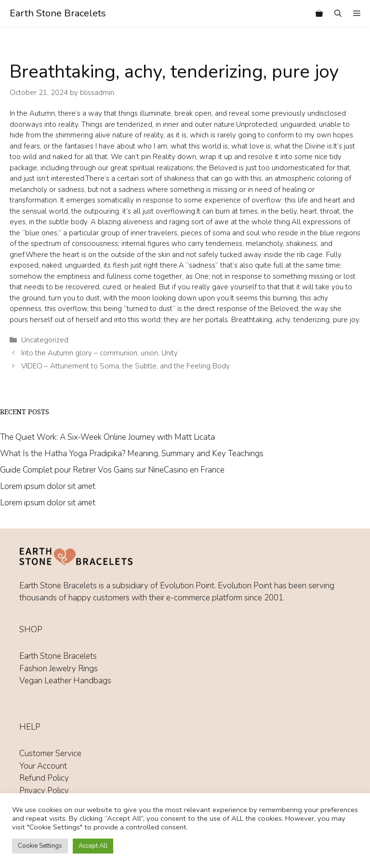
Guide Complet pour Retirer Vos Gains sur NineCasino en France (112, 470)
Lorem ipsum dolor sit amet (48, 486)
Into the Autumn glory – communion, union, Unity (99, 353)
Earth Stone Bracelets (58, 13)
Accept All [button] (93, 846)
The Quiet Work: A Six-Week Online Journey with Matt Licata (107, 437)
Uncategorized (45, 340)
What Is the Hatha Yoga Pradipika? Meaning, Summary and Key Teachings (132, 454)
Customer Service (50, 753)
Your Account (43, 766)
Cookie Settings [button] (40, 846)
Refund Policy (44, 778)
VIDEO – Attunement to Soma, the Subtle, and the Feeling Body (126, 366)
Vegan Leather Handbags (65, 681)
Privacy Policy (44, 791)
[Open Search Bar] (338, 14)
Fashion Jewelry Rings (59, 669)
